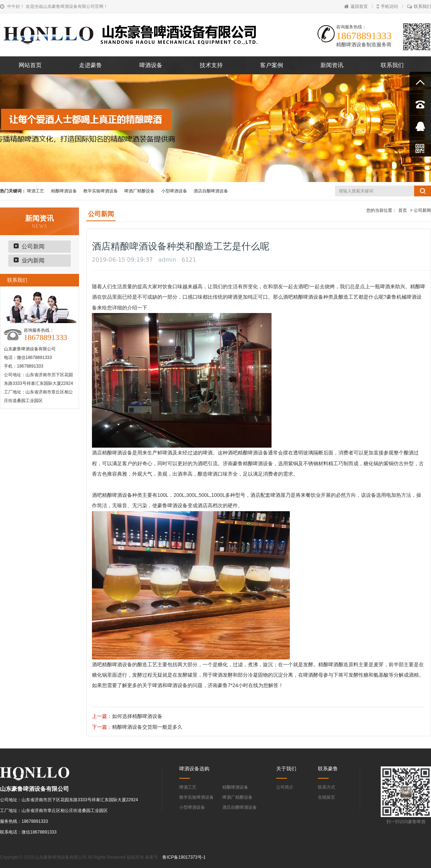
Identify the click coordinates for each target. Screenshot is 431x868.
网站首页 (30, 65)
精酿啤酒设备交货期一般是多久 (147, 727)
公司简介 (285, 787)
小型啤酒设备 (174, 191)
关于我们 (286, 769)
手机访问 (387, 6)
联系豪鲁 (328, 769)
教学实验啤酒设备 (101, 191)
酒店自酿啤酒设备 (211, 191)
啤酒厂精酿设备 (139, 191)
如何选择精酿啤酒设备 (137, 716)
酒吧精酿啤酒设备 (303, 297)
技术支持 (211, 65)
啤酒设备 (151, 65)
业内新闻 (33, 260)
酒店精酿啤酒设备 (112, 453)
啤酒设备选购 (194, 769)
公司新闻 (33, 246)
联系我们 (419, 6)
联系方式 (326, 787)
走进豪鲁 (91, 65)
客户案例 (272, 65)
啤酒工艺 (36, 191)
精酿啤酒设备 (64, 191)
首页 (403, 210)
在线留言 (326, 797)
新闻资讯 (332, 65)
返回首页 (356, 6)
